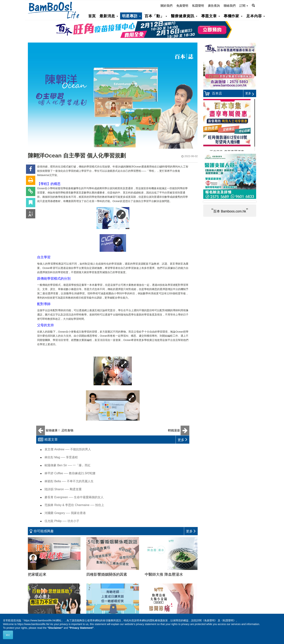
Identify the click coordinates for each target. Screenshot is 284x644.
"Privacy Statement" (81, 628)
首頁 (92, 16)
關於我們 (167, 6)
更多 (250, 93)
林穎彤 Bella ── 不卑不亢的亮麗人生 (69, 481)
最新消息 (109, 16)
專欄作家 (233, 16)
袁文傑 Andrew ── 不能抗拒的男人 (68, 449)
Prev (209, 202)
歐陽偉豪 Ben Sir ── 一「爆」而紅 (68, 465)
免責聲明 (182, 6)
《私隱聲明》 (228, 620)
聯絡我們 (230, 6)
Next (250, 202)
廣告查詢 (214, 6)
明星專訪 (131, 16)
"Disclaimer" (55, 628)
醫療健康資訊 (184, 16)
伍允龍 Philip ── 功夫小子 (62, 521)
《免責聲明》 (209, 620)
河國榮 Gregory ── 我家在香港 (65, 513)
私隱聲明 (198, 6)
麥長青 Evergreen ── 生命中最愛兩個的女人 (74, 497)
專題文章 (210, 16)
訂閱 (244, 6)
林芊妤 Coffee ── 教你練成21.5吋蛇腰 (70, 473)
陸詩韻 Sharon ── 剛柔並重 (63, 489)
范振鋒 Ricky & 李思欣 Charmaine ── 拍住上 (74, 505)
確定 (8, 635)
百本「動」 (156, 16)
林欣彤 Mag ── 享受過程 (61, 457)
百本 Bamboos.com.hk (230, 211)
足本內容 (256, 16)
